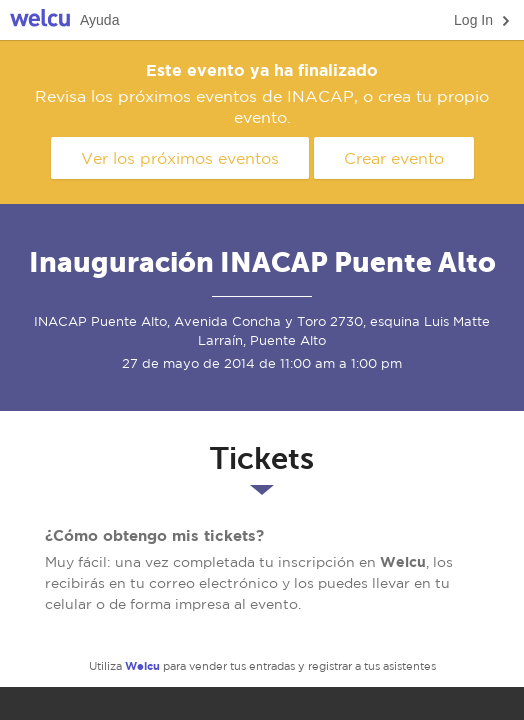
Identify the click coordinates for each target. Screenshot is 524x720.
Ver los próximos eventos (180, 158)
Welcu (40, 20)
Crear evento (394, 158)
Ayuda (99, 20)
